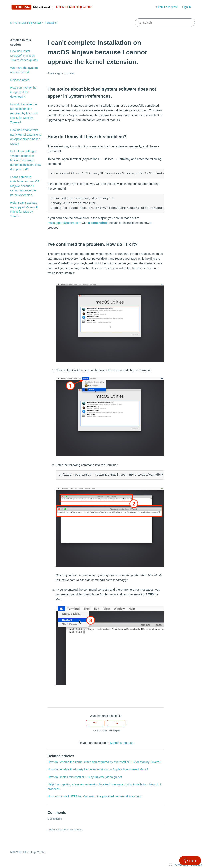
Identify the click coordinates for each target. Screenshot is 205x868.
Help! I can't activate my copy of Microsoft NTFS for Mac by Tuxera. (24, 209)
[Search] (165, 23)
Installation (51, 23)
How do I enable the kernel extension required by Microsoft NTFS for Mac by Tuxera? (24, 113)
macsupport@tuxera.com (64, 223)
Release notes (20, 80)
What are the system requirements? (24, 70)
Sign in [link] (186, 7)
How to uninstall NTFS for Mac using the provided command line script (94, 796)
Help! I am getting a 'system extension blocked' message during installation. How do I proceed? (26, 160)
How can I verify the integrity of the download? (23, 92)
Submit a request (167, 7)
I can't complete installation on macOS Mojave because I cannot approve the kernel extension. (25, 186)
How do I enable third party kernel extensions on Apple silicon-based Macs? (26, 137)
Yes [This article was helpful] (95, 723)
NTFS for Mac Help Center (26, 23)
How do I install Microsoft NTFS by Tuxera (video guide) (24, 55)
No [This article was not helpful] (116, 723)
